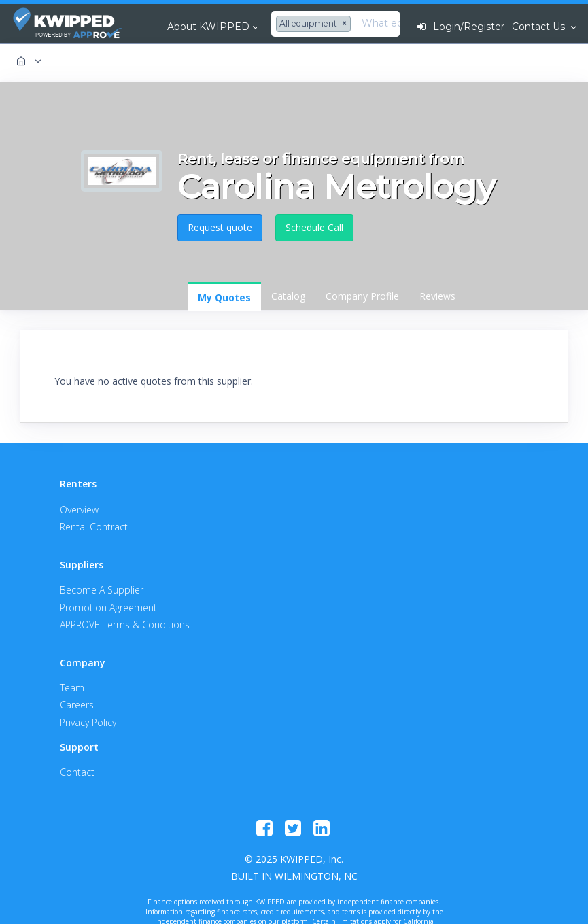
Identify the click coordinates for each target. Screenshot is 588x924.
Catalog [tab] (288, 296)
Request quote (220, 227)
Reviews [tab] (437, 296)
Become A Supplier (102, 590)
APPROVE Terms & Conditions (125, 624)
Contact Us (540, 27)
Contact (77, 772)
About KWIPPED (208, 27)
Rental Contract (94, 527)
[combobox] (315, 24)
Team (72, 688)
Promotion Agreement (108, 608)
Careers (77, 705)
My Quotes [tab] (224, 297)
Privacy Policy (88, 722)
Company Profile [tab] (362, 296)
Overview (79, 510)
